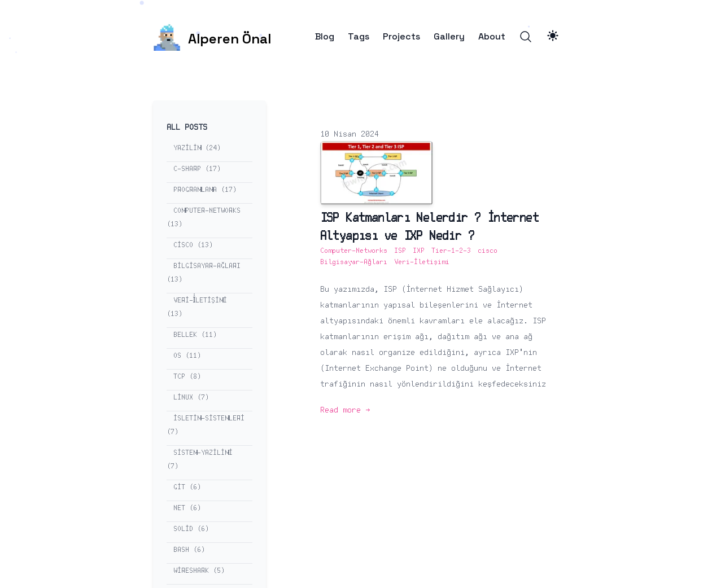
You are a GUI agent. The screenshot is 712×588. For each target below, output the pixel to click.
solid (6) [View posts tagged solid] (191, 529)
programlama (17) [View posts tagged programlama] (205, 190)
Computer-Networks (354, 251)
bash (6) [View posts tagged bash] (189, 550)
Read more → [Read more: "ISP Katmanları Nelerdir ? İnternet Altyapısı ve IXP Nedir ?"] (345, 410)
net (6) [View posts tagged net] (187, 508)
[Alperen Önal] (212, 37)
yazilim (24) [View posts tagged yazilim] (197, 148)
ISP (400, 251)
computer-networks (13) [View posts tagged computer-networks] (204, 218)
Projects (401, 37)
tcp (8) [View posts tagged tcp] (187, 377)
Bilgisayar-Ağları (354, 262)
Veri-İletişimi (422, 262)
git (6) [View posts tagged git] (187, 487)
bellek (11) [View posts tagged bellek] (195, 335)
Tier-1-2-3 (451, 251)
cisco (488, 251)
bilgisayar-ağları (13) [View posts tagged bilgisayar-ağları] (204, 273)
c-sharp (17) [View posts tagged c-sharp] (197, 169)
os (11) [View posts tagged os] (187, 356)
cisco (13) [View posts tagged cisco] (193, 245)
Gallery (449, 37)
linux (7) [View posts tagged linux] (191, 398)
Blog (325, 37)
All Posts (187, 128)
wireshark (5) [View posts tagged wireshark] (199, 571)
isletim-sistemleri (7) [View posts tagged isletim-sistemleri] (206, 425)
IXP (419, 251)
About (492, 37)
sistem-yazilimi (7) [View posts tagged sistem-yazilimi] (200, 460)
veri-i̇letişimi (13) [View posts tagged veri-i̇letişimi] (197, 307)
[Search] (526, 37)
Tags (359, 37)
